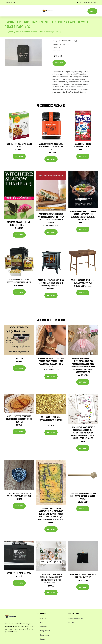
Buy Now (59, 63)
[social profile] (14, 3)
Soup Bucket (45, 631)
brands (65, 41)
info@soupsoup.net (89, 3)
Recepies (44, 627)
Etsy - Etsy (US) (74, 41)
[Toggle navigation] (7, 11)
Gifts (42, 623)
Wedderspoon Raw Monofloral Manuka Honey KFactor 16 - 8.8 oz (51, 147)
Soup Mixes (45, 635)
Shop (92, 11)
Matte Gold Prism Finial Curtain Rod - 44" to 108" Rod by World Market (83, 496)
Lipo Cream (19, 358)
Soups (43, 639)
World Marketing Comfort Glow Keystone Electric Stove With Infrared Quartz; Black (51, 283)
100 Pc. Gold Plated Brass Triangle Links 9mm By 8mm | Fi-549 (51, 420)
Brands (43, 618)
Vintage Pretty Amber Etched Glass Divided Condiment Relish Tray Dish (19, 419)
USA (80, 3)
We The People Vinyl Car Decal (19, 573)
